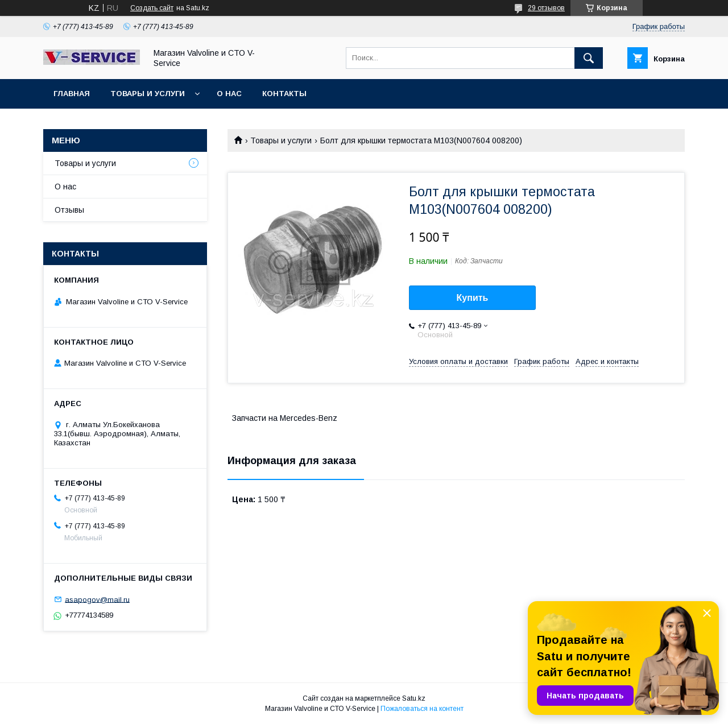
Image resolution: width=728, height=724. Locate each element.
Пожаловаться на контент (422, 709)
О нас (229, 94)
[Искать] (589, 58)
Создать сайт (152, 8)
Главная (72, 94)
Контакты (284, 94)
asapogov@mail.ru (97, 599)
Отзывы (69, 210)
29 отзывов (546, 8)
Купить (473, 298)
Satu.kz (414, 698)
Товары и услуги (148, 94)
